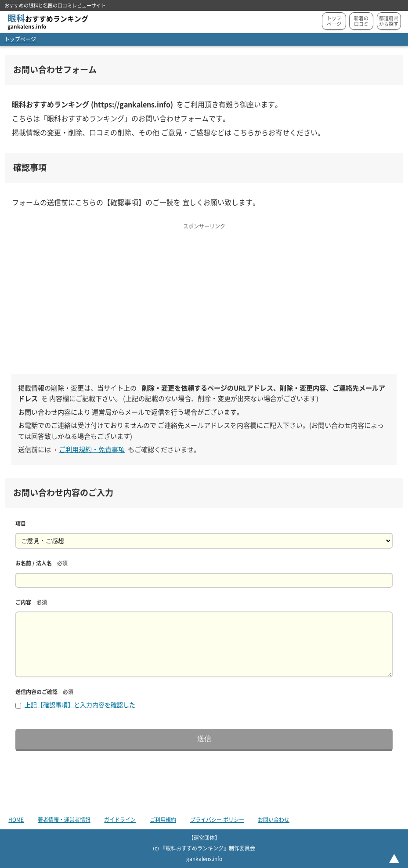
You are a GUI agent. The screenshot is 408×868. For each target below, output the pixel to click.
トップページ (334, 21)
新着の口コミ (361, 21)
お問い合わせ (274, 820)
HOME (16, 820)
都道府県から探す (389, 21)
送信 (204, 739)
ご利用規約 (163, 820)
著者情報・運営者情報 (64, 820)
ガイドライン (120, 820)
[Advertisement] (204, 294)
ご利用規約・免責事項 (92, 450)
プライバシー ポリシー (217, 820)
